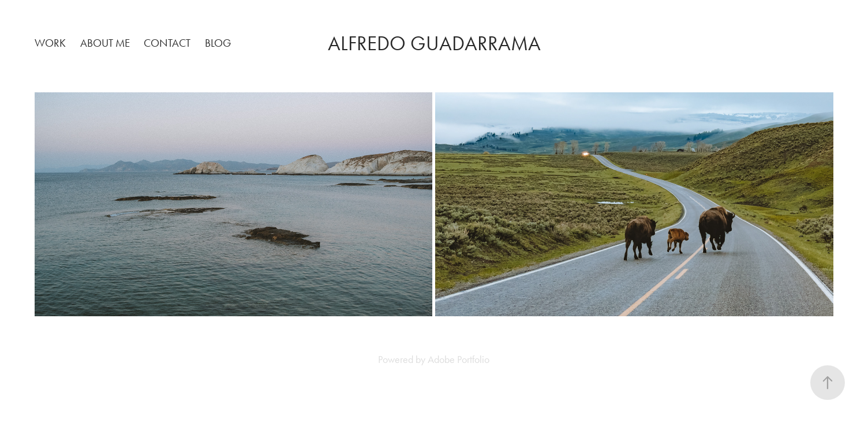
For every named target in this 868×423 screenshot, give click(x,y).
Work (50, 43)
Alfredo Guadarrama (434, 44)
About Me (105, 43)
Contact (167, 43)
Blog (218, 43)
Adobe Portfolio (459, 360)
